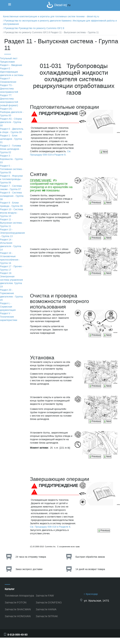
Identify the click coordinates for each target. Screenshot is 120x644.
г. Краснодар (91, 594)
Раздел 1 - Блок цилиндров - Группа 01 (11, 139)
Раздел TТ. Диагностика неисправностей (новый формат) (9, 100)
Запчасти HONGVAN (18, 616)
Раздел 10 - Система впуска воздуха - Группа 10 (12, 213)
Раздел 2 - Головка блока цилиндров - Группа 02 (10, 149)
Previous (95, 203)
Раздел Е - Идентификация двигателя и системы (12, 72)
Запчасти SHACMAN (18, 609)
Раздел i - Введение (11, 65)
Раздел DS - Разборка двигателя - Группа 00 (12, 112)
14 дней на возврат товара (90, 569)
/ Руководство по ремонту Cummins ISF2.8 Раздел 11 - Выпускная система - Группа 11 (51, 32)
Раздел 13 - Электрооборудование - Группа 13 (12, 233)
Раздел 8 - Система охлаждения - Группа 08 (12, 196)
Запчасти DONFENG (49, 602)
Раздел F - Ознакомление (8, 80)
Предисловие (7, 62)
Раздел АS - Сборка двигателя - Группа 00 (11, 122)
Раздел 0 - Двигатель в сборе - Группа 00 (12, 131)
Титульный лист (9, 58)
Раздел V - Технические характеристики (9, 317)
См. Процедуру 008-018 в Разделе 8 (51, 153)
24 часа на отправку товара (31, 557)
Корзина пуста (108, 9)
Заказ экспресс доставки (29, 569)
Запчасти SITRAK (47, 616)
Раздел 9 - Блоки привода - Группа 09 (11, 204)
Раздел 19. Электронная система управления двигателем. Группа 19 (11, 280)
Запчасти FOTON (16, 602)
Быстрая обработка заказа (90, 557)
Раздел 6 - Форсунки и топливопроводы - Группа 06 (11, 179)
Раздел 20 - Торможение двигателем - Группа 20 (11, 295)
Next (104, 152)
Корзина (105, 6)
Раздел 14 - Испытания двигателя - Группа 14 (11, 245)
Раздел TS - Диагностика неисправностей (9, 89)
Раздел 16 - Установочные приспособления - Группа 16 (10, 258)
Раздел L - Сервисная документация (8, 307)
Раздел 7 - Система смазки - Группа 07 (11, 188)
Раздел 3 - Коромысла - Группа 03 (11, 159)
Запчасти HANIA (46, 609)
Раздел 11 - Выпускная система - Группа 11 (12, 223)
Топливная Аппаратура (19, 596)
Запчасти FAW (45, 596)
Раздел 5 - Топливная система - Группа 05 (12, 169)
